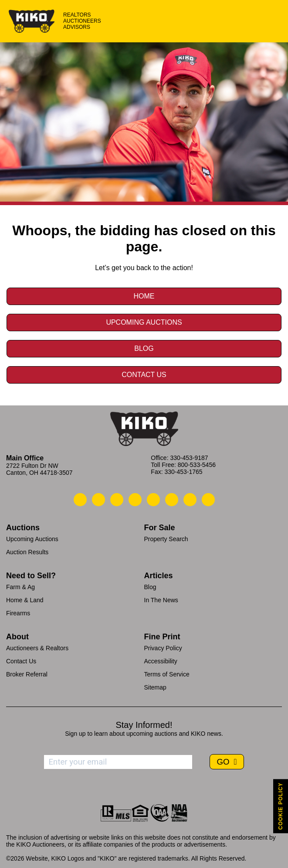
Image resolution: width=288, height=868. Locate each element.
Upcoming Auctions (144, 322)
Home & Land (25, 600)
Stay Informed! (144, 725)
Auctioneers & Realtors (37, 648)
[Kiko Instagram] (208, 500)
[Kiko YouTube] (190, 500)
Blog (144, 348)
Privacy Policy (163, 648)
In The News (161, 600)
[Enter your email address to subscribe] (118, 762)
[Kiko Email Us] (98, 500)
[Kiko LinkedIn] (153, 500)
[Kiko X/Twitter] (172, 500)
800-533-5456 (197, 465)
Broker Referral (27, 674)
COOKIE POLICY (281, 806)
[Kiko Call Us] (80, 500)
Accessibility (161, 661)
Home (144, 296)
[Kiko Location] (117, 500)
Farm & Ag (20, 587)
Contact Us (144, 375)
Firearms (18, 613)
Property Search (166, 539)
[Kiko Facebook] (135, 500)
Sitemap (155, 687)
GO (224, 762)
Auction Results (27, 552)
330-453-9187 (189, 458)
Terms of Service (167, 674)
